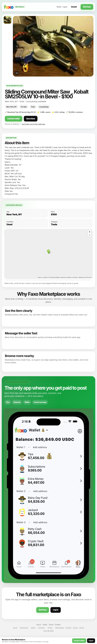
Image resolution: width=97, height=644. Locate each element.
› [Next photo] (89, 46)
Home (59, 7)
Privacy (58, 624)
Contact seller (14, 119)
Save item (31, 119)
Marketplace (60, 628)
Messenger (24, 628)
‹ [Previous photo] (17, 46)
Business (42, 628)
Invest (74, 7)
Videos (50, 628)
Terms (51, 624)
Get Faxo (87, 7)
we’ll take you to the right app (34, 124)
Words (82, 628)
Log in (65, 7)
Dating (33, 628)
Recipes (69, 628)
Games (75, 628)
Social (15, 628)
